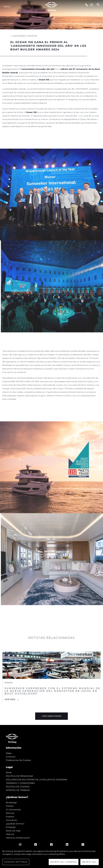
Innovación (12, 820)
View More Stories (52, 716)
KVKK (9, 773)
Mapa (9, 753)
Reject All (90, 862)
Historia (10, 834)
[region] (51, 857)
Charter (10, 806)
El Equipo (11, 827)
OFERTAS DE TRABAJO (18, 790)
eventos (10, 817)
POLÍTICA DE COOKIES (18, 787)
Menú (7, 7)
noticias (10, 813)
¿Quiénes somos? (15, 824)
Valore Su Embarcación (18, 838)
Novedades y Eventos (24, 36)
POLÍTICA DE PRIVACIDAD (20, 776)
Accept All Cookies (64, 862)
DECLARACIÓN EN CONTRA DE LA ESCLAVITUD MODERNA (37, 780)
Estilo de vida (13, 831)
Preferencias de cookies (18, 760)
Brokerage (11, 802)
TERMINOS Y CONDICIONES (20, 783)
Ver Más (10, 699)
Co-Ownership (13, 810)
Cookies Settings (16, 862)
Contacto (11, 757)
